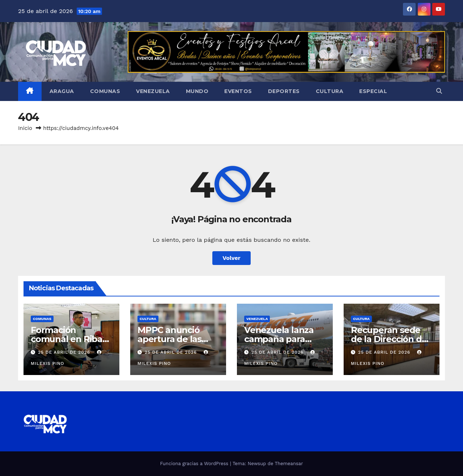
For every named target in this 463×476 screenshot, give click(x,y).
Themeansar (289, 464)
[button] (439, 91)
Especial (373, 91)
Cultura (330, 91)
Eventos (238, 91)
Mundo (197, 91)
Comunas (105, 91)
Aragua (62, 91)
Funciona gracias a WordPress (195, 464)
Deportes (284, 91)
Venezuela (153, 91)
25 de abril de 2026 (65, 352)
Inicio (25, 128)
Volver (231, 258)
